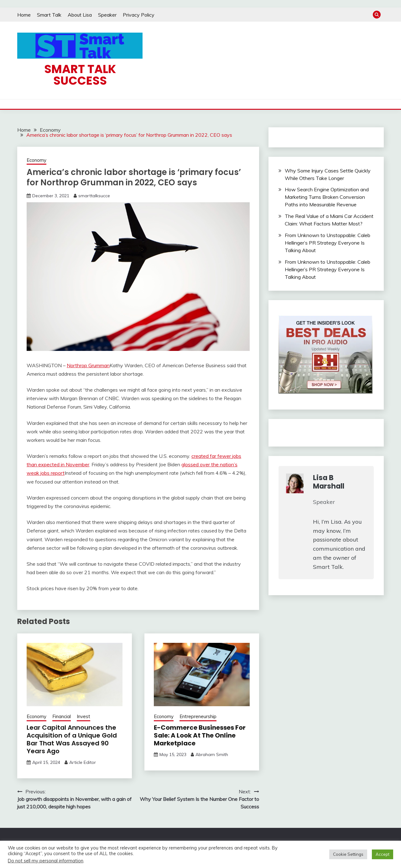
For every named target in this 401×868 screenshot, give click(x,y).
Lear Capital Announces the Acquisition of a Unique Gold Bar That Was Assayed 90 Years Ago (72, 739)
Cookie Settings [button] (348, 854)
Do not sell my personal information (46, 861)
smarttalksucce (94, 196)
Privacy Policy (139, 15)
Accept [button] (383, 854)
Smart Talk (49, 15)
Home (24, 15)
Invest (83, 716)
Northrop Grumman (88, 365)
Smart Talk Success (80, 75)
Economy (36, 160)
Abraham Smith (212, 754)
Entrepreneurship (198, 716)
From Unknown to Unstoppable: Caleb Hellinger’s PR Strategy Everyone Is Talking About (328, 243)
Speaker (107, 15)
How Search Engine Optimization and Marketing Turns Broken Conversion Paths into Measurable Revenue (327, 197)
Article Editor (83, 762)
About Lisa (80, 15)
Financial (62, 716)
